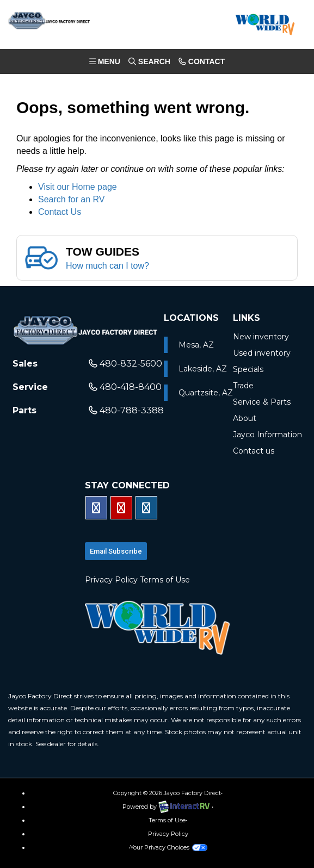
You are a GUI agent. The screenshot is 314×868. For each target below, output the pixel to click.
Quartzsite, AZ (206, 393)
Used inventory (262, 353)
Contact (201, 63)
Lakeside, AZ (203, 369)
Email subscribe (116, 551)
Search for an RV (71, 199)
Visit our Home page (78, 187)
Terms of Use (165, 580)
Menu (107, 63)
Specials (248, 369)
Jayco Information (267, 435)
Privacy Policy (111, 580)
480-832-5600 (125, 364)
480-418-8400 (125, 387)
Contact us (254, 451)
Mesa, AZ (196, 345)
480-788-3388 (126, 410)
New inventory (261, 337)
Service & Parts (262, 402)
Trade (243, 386)
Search (149, 63)
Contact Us (60, 212)
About (245, 418)
